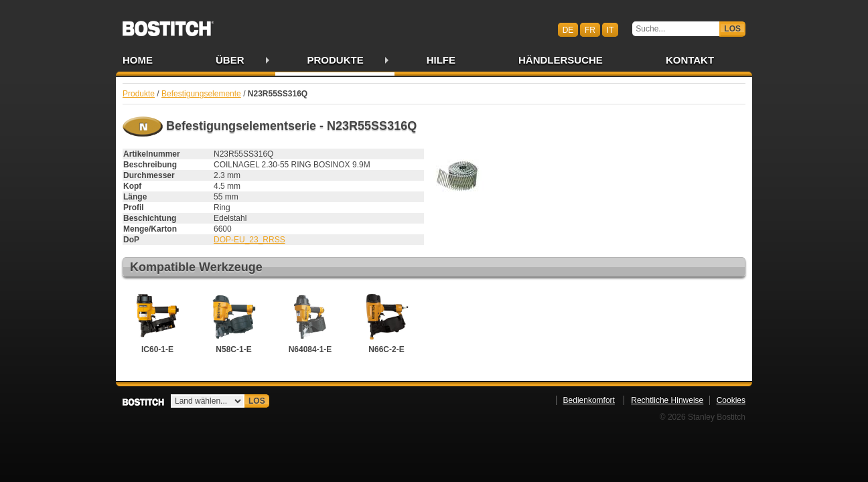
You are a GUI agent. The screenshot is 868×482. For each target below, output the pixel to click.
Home (138, 60)
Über (230, 60)
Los (732, 29)
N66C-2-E (386, 322)
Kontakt (690, 60)
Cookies (731, 400)
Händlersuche (561, 60)
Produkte (336, 60)
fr (590, 29)
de (568, 29)
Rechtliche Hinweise (667, 400)
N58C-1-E (234, 322)
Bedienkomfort (589, 400)
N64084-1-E (310, 322)
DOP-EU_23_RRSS (249, 240)
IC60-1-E (157, 322)
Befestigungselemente (201, 94)
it (610, 29)
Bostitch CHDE (168, 24)
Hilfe (441, 60)
